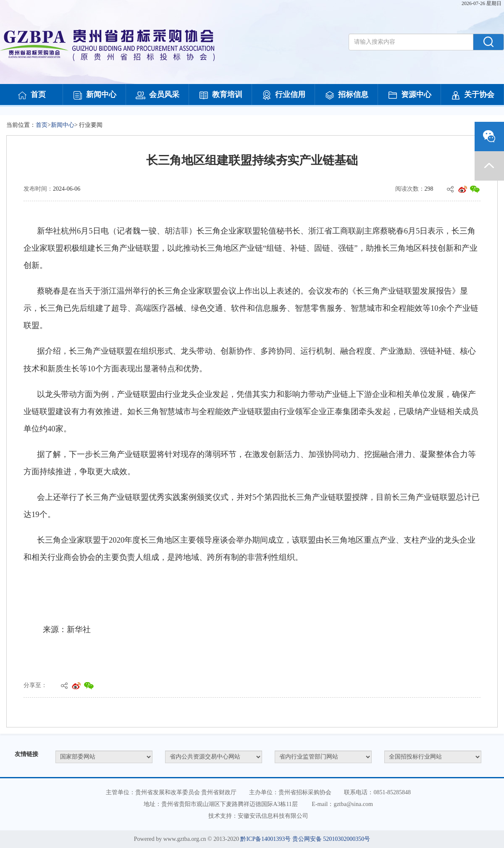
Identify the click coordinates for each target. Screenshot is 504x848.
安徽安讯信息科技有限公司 (273, 816)
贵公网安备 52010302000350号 (331, 839)
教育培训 (220, 95)
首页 (31, 95)
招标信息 (346, 95)
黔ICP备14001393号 (265, 839)
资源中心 (409, 95)
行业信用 (283, 95)
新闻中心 (94, 95)
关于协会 (472, 95)
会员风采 (157, 95)
